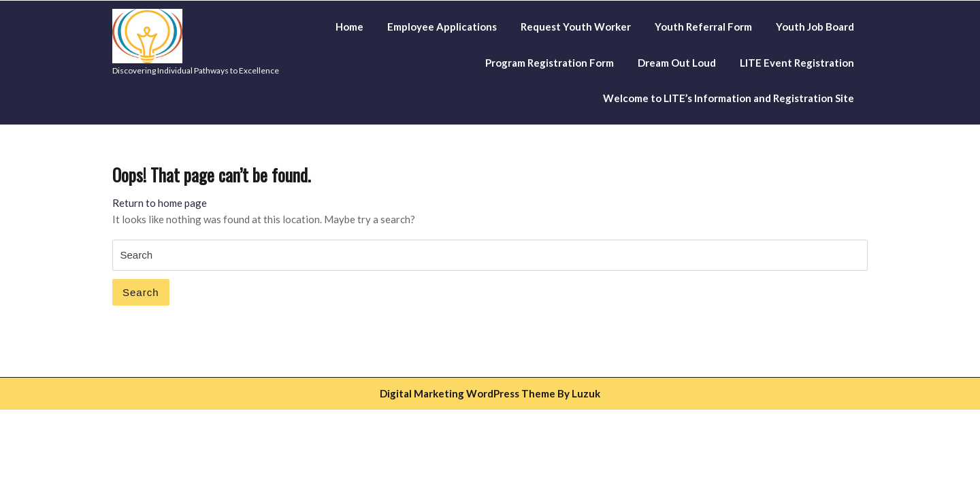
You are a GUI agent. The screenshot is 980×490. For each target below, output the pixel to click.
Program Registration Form (550, 63)
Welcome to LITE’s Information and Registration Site (729, 98)
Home (349, 27)
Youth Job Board (815, 27)
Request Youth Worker (576, 27)
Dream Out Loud (677, 63)
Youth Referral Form (703, 27)
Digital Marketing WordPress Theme (468, 393)
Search (141, 292)
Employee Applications (442, 27)
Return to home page (160, 203)
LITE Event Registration (797, 63)
